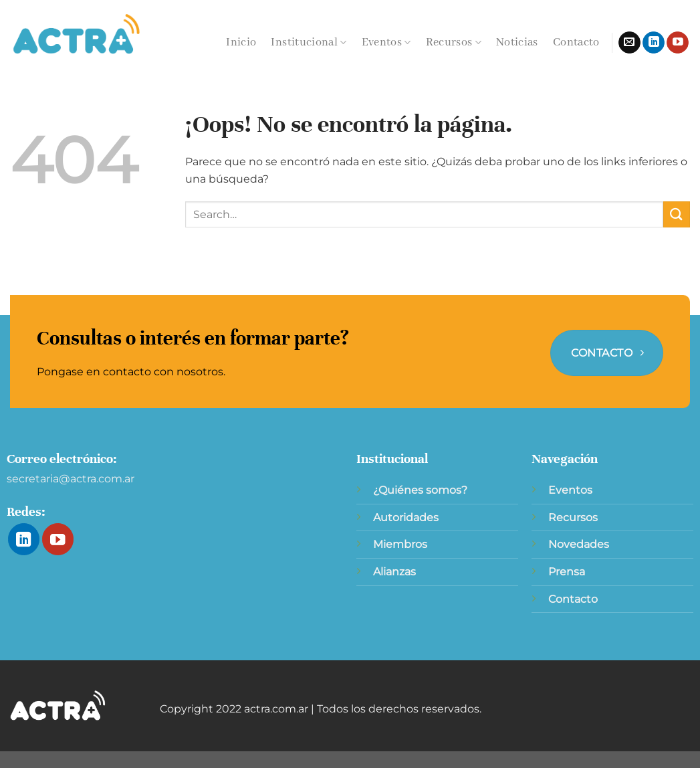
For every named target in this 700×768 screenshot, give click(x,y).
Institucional (309, 42)
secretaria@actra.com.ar (71, 479)
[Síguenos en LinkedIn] (654, 43)
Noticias (517, 42)
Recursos (454, 42)
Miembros (400, 544)
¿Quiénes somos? (420, 490)
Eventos (386, 42)
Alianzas (394, 572)
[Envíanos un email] (629, 43)
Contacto (576, 42)
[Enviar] (677, 214)
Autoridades (406, 517)
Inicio (241, 42)
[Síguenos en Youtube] (678, 43)
